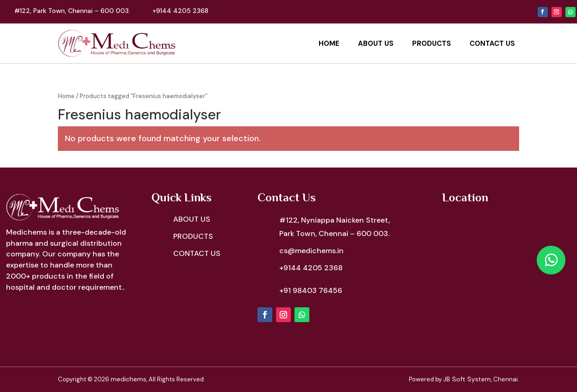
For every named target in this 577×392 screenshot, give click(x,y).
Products (432, 44)
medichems (129, 379)
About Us (376, 44)
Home (329, 44)
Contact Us (492, 44)
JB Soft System (467, 379)
